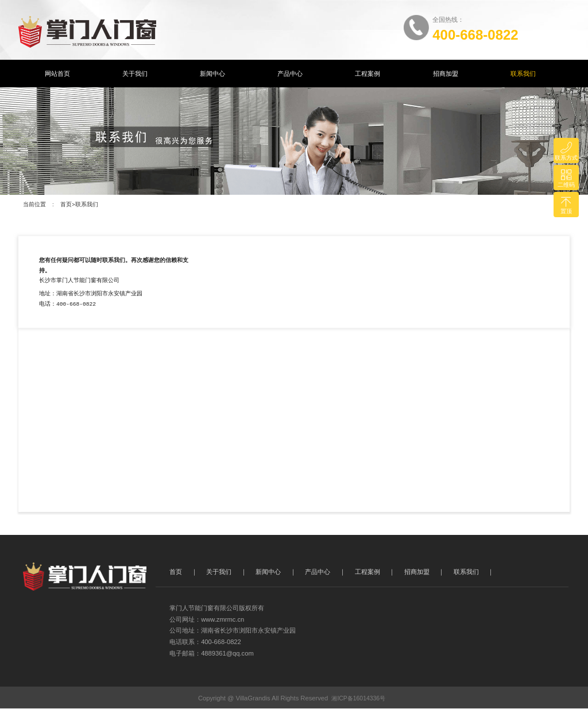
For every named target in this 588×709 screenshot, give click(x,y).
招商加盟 (446, 74)
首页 (66, 204)
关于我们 (135, 74)
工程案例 (367, 74)
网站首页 (57, 74)
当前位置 (34, 204)
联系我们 (523, 74)
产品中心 (290, 74)
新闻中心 (212, 74)
